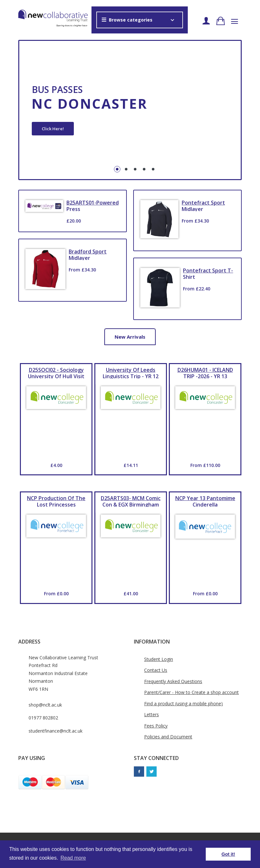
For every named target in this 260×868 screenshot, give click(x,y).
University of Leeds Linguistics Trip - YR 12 (131, 372)
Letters (152, 714)
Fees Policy (156, 726)
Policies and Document (168, 737)
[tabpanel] (130, 110)
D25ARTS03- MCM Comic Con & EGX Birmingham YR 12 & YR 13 (131, 501)
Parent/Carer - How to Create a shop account (191, 692)
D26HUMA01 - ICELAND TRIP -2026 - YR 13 (205, 372)
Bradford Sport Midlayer (88, 254)
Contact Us (156, 670)
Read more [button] (73, 858)
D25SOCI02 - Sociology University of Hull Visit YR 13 (56, 372)
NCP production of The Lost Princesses (56, 501)
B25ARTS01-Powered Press (93, 205)
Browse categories (127, 20)
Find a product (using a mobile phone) (183, 704)
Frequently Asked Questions (173, 681)
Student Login (159, 659)
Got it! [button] (228, 854)
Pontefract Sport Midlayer (203, 205)
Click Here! (53, 129)
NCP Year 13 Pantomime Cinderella (205, 501)
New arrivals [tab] (130, 337)
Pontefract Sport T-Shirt (208, 273)
